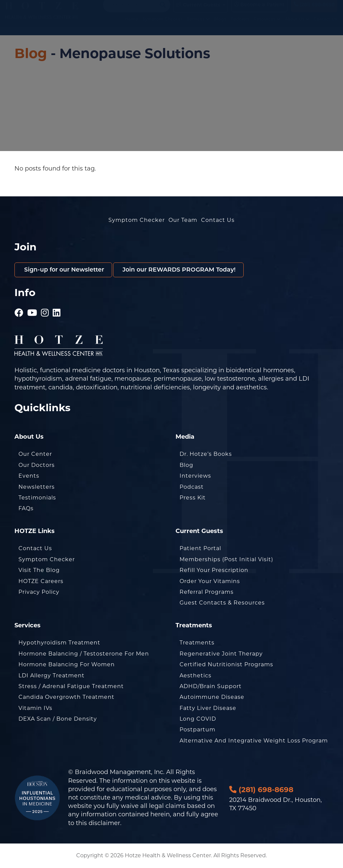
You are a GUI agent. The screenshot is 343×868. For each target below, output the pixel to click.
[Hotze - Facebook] (19, 310)
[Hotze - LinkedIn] (57, 310)
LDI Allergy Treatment (52, 676)
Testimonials (37, 498)
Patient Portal (200, 549)
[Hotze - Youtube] (32, 310)
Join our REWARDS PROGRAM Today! (184, 270)
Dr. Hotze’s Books (206, 455)
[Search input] (134, 11)
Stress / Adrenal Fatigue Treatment (71, 687)
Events (29, 476)
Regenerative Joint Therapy (221, 654)
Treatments (197, 643)
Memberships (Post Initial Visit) (226, 560)
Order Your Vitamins (210, 582)
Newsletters (37, 487)
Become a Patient (259, 11)
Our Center (35, 455)
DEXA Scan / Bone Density (58, 719)
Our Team (183, 220)
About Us (298, 26)
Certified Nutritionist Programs (226, 665)
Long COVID (198, 719)
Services (199, 26)
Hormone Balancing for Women (67, 665)
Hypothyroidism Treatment (59, 643)
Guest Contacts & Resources (222, 603)
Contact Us (326, 26)
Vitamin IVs (35, 708)
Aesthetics (195, 676)
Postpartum (198, 730)
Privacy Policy (39, 592)
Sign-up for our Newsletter (65, 270)
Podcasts (240, 26)
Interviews (195, 476)
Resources (267, 26)
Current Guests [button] (198, 11)
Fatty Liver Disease (208, 708)
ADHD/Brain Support (211, 687)
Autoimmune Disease (212, 697)
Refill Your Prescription (214, 570)
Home (132, 26)
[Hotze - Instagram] (45, 310)
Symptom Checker (163, 26)
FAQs (26, 509)
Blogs (220, 26)
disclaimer (104, 823)
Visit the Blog (39, 570)
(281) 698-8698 (314, 11)
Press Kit (193, 498)
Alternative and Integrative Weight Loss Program (254, 741)
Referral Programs (207, 592)
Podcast (192, 487)
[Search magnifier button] (163, 11)
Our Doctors (37, 465)
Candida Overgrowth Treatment (66, 697)
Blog (31, 53)
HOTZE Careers (41, 582)
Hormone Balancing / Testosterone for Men (84, 654)
